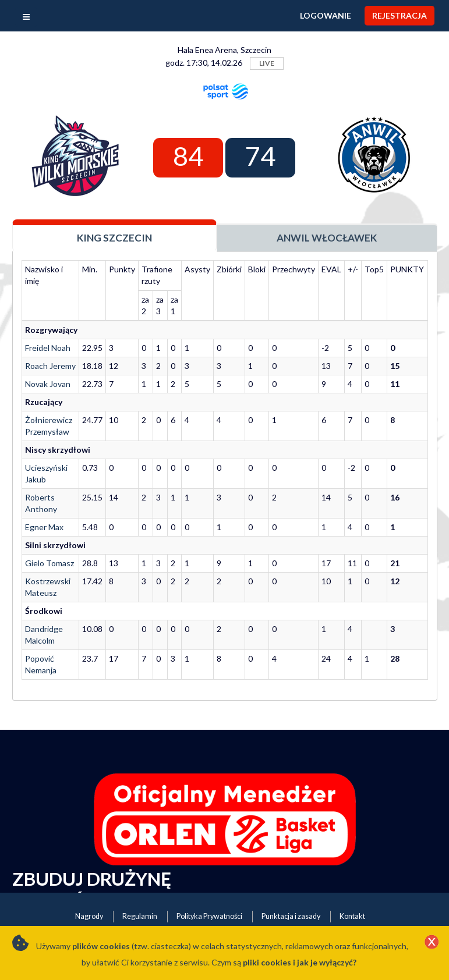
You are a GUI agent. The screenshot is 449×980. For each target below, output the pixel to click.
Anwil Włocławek (327, 238)
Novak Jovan (48, 384)
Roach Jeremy (50, 366)
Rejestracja (399, 15)
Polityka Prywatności (209, 916)
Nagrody (89, 916)
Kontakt (352, 916)
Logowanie (326, 15)
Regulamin (140, 916)
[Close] (432, 943)
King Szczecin (114, 238)
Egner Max (44, 527)
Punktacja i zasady (291, 916)
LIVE (267, 63)
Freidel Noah (48, 348)
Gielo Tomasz (50, 563)
